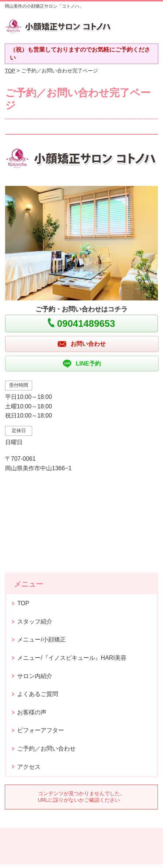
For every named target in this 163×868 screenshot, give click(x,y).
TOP (10, 71)
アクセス (29, 767)
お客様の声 (32, 712)
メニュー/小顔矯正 (41, 639)
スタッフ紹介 (35, 622)
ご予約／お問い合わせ (46, 749)
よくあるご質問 (38, 694)
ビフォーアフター (41, 730)
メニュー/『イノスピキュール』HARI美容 (72, 658)
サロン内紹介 (35, 676)
